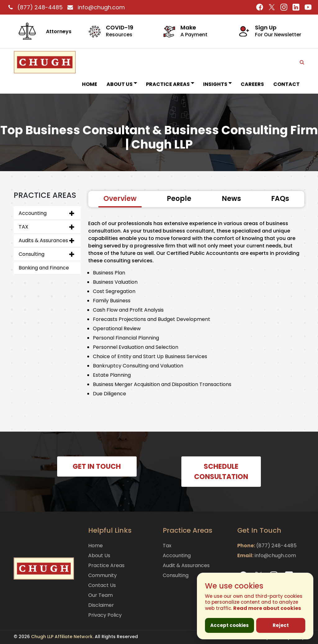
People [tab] (179, 199)
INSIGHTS (217, 84)
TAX (23, 227)
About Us (122, 84)
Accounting (33, 213)
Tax (167, 546)
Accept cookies (229, 625)
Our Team (100, 595)
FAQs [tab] (280, 199)
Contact (286, 84)
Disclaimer (101, 605)
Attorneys (59, 31)
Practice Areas (170, 84)
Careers (252, 84)
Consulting (32, 254)
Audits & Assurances (43, 240)
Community (102, 575)
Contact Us (102, 585)
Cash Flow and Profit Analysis (128, 310)
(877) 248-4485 (35, 7)
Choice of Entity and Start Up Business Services (150, 356)
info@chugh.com (95, 7)
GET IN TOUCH (97, 466)
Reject (281, 625)
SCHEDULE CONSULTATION (221, 472)
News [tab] (231, 199)
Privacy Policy (105, 615)
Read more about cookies (267, 608)
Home (90, 84)
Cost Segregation (114, 291)
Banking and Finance (44, 268)
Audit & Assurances (186, 565)
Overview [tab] (120, 199)
